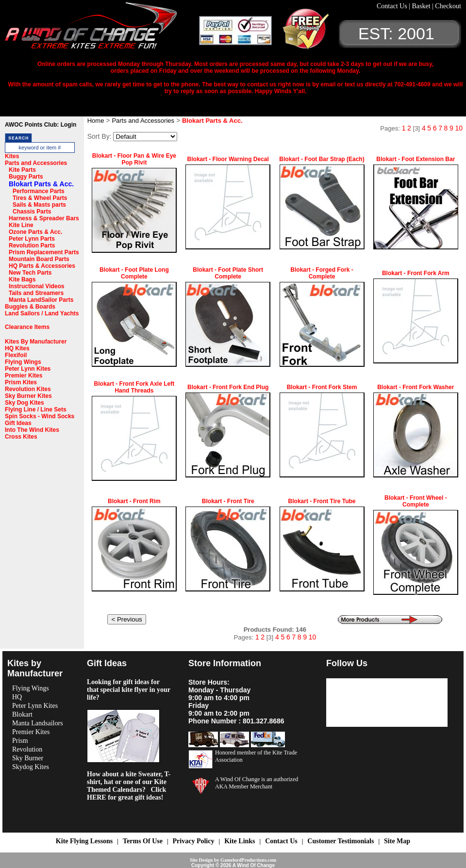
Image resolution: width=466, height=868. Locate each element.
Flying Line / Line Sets (36, 409)
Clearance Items (27, 327)
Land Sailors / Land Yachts (42, 313)
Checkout (448, 6)
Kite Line (21, 225)
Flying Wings (23, 362)
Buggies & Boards (30, 307)
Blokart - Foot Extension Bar (416, 159)
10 (459, 128)
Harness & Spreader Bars (44, 218)
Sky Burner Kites (28, 396)
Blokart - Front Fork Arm (416, 273)
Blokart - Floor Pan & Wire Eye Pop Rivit (134, 159)
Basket (422, 6)
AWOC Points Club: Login (41, 125)
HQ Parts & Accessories (42, 266)
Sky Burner (28, 758)
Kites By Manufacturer (36, 342)
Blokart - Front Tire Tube (322, 501)
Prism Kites (21, 382)
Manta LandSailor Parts (41, 300)
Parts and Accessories (36, 163)
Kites (12, 156)
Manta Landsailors (38, 723)
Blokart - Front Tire (228, 501)
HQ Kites (17, 348)
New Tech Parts (30, 273)
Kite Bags (22, 279)
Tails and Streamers (36, 293)
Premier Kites (24, 376)
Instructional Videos (36, 286)
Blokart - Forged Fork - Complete (322, 273)
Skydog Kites (31, 767)
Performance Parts (39, 191)
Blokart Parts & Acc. (41, 184)
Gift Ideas (18, 423)
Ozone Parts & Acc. (35, 232)
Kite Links (240, 841)
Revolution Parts (32, 246)
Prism (20, 741)
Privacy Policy (194, 841)
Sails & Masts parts (39, 205)
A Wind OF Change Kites (102, 29)
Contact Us (393, 6)
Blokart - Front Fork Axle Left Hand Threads (134, 387)
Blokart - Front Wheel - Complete (416, 501)
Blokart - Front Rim (134, 501)
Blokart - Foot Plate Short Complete (228, 273)
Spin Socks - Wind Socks (40, 416)
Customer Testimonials (341, 841)
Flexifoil (16, 355)
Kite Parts (22, 170)
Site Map (397, 841)
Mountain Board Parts (39, 259)
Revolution (27, 749)
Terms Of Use (143, 841)
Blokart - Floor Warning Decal (228, 159)
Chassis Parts (32, 212)
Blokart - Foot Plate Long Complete (134, 273)
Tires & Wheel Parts (40, 198)
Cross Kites (21, 437)
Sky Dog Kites (25, 403)
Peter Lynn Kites (28, 369)
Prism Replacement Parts (44, 252)
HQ (17, 697)
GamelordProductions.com (248, 860)
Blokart (22, 714)
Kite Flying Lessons (84, 841)
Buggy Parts (26, 177)
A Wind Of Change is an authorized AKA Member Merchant (257, 783)
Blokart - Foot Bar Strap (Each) (322, 159)
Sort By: (100, 136)
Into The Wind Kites (32, 430)
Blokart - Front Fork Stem (322, 387)
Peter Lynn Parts (32, 239)
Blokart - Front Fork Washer (416, 387)
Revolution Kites (28, 389)
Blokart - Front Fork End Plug (228, 387)
